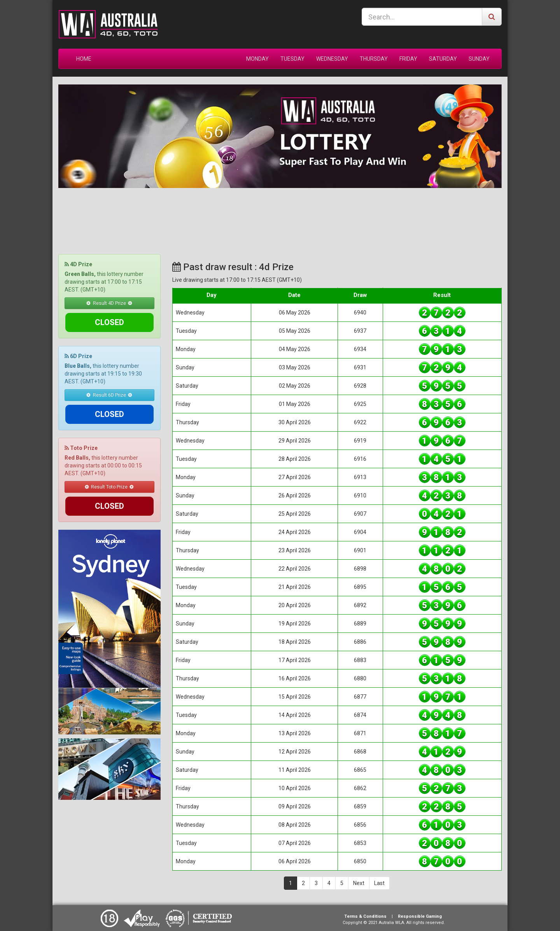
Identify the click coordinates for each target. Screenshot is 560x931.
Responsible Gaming (420, 916)
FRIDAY (408, 59)
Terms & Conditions (365, 916)
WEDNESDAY (332, 59)
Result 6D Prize (109, 376)
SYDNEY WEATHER (280, 217)
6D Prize (78, 337)
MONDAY (257, 59)
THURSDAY (374, 59)
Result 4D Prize (109, 303)
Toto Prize (81, 410)
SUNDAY (479, 59)
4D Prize (78, 264)
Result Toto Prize (109, 449)
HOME (84, 59)
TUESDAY (292, 59)
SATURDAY (443, 59)
